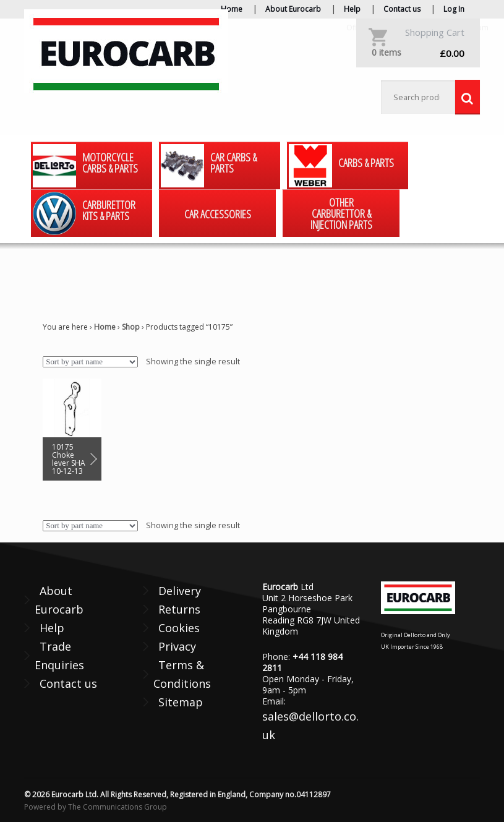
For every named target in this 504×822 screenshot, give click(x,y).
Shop (131, 327)
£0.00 (418, 53)
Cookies (179, 628)
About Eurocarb (293, 9)
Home (232, 9)
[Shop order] (90, 362)
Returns (179, 609)
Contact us (402, 9)
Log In (454, 9)
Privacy (177, 646)
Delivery (180, 591)
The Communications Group (117, 807)
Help (352, 9)
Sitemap (181, 702)
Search (468, 97)
